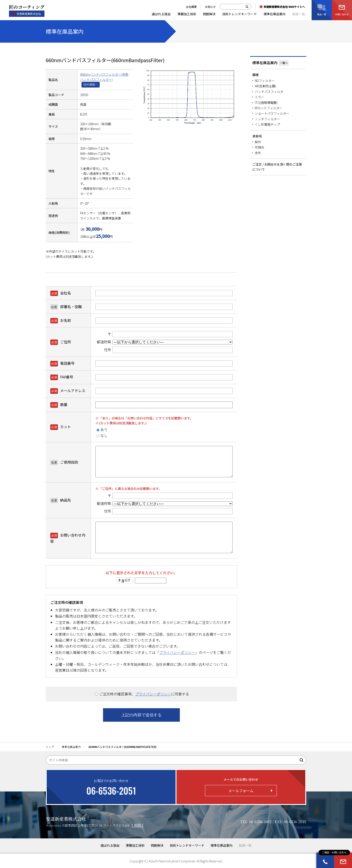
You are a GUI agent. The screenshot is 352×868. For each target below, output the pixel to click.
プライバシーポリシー (177, 652)
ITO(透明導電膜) (266, 103)
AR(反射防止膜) (265, 86)
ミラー (260, 97)
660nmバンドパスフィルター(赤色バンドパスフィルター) (104, 77)
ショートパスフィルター (272, 113)
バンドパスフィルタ (269, 92)
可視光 (260, 147)
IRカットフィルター (269, 108)
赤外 (258, 153)
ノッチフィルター (267, 119)
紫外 (258, 142)
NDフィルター (265, 81)
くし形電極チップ (267, 124)
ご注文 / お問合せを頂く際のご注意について (277, 167)
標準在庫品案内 (265, 63)
